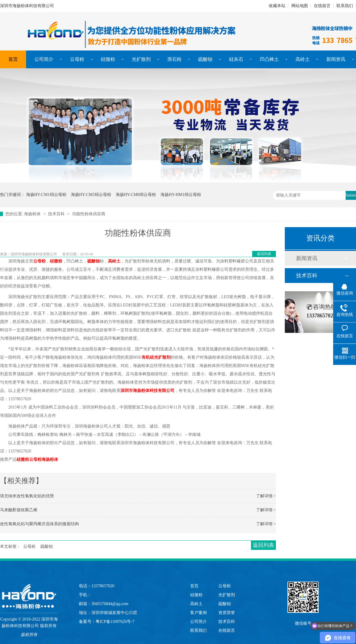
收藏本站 (277, 6)
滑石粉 (174, 59)
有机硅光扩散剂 (156, 357)
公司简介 (44, 59)
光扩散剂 (141, 59)
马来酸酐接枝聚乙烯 (19, 510)
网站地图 (300, 6)
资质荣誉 (227, 613)
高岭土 (303, 59)
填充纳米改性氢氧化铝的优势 (27, 496)
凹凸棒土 (269, 59)
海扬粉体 (32, 214)
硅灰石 (236, 59)
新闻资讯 (336, 59)
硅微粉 (108, 59)
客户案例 (198, 613)
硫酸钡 (205, 59)
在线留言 (322, 6)
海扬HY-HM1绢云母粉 (181, 195)
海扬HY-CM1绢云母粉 (46, 195)
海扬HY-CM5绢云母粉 (91, 195)
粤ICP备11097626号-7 (115, 622)
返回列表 (264, 254)
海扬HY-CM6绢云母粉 (136, 195)
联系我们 (345, 6)
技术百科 (56, 214)
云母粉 (77, 59)
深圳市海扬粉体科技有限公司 (147, 391)
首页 (13, 59)
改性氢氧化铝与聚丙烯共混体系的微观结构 (39, 524)
